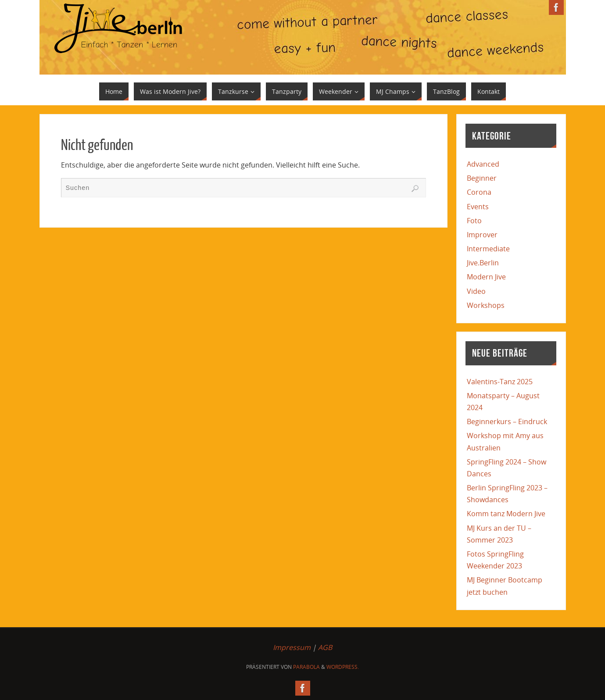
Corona (479, 192)
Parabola (306, 667)
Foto (474, 221)
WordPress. (343, 667)
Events (478, 207)
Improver (482, 235)
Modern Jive (486, 277)
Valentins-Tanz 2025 (500, 382)
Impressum (292, 647)
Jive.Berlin (483, 263)
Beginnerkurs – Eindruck (507, 421)
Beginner (482, 178)
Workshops (486, 305)
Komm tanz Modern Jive (506, 514)
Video (476, 291)
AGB (325, 647)
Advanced (483, 164)
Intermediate (488, 249)
